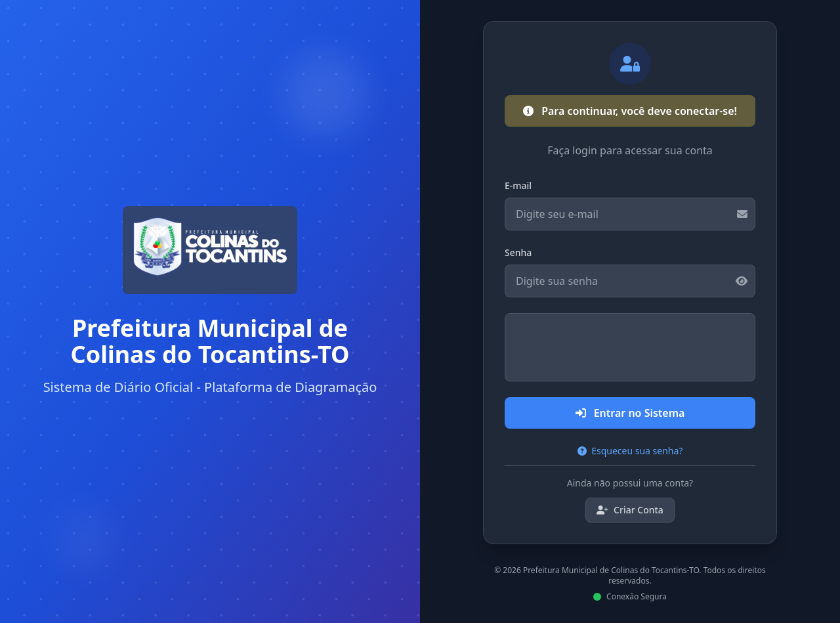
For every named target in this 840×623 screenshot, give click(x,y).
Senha (518, 252)
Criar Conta (630, 510)
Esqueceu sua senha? (630, 451)
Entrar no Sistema (630, 413)
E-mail (518, 185)
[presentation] (630, 347)
